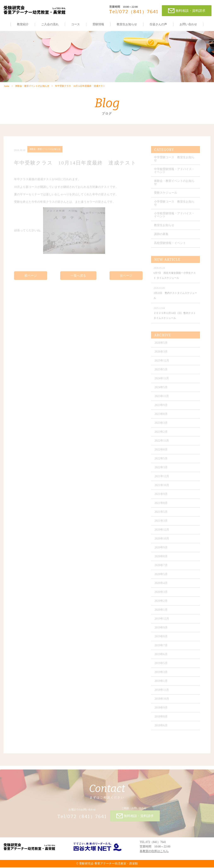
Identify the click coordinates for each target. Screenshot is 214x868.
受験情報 (98, 24)
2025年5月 (161, 372)
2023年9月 (161, 408)
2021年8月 (161, 506)
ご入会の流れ (50, 24)
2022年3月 (161, 470)
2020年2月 (161, 604)
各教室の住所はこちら (154, 852)
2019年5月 (161, 666)
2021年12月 (162, 479)
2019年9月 (161, 630)
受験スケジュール (166, 195)
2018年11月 (162, 693)
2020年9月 (161, 550)
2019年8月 (161, 639)
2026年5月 (161, 346)
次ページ (126, 278)
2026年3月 (161, 354)
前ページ (31, 278)
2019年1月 (161, 684)
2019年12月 (162, 621)
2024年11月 (162, 381)
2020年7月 (161, 568)
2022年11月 (162, 443)
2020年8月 (161, 559)
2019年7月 (161, 648)
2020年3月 (161, 595)
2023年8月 (161, 417)
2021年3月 (161, 524)
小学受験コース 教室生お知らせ (174, 206)
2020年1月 (161, 613)
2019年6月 (161, 657)
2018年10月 (162, 701)
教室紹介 (23, 24)
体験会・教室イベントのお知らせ (32, 86)
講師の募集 (161, 237)
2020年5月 (161, 577)
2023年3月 (161, 426)
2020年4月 (161, 586)
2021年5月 (161, 515)
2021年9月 (161, 497)
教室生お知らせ (127, 24)
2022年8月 (161, 452)
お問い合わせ (188, 24)
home (7, 86)
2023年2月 (161, 435)
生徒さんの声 (158, 24)
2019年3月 (161, 675)
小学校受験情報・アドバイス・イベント (174, 218)
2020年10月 (162, 541)
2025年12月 (162, 363)
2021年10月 (162, 488)
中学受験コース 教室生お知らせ (174, 162)
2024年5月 (161, 390)
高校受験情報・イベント (170, 246)
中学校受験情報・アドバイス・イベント (174, 173)
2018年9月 (161, 710)
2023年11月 (162, 399)
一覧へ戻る (78, 278)
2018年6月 (161, 728)
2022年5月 (161, 461)
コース (76, 24)
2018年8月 (161, 719)
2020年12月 (162, 532)
